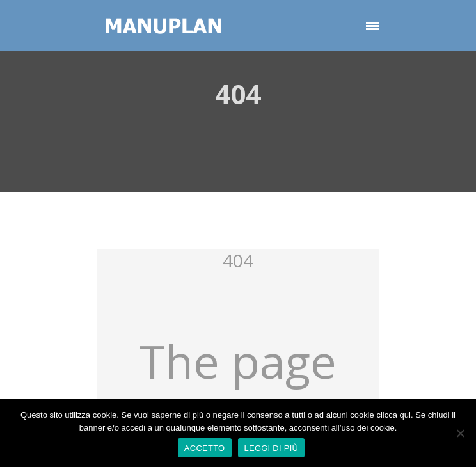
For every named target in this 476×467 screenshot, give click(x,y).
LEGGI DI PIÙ (272, 448)
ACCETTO (205, 448)
